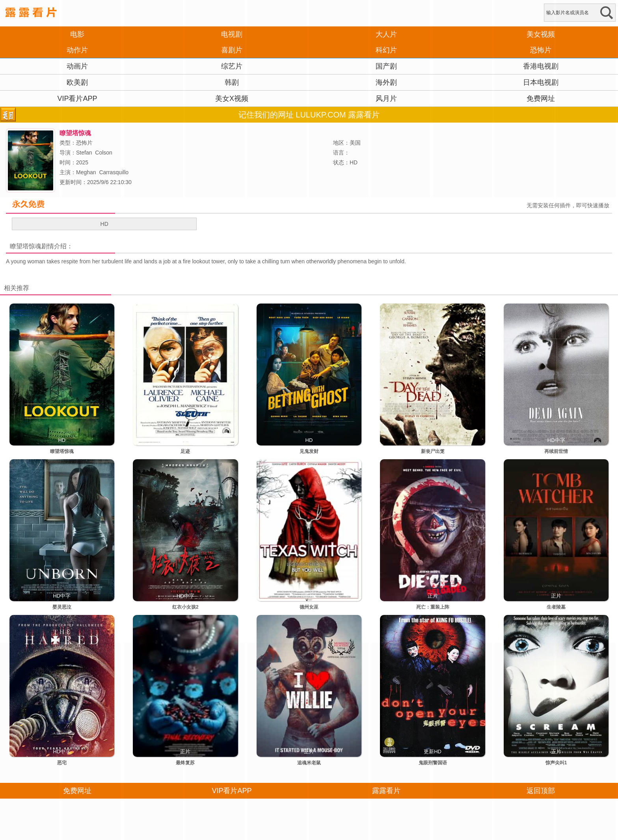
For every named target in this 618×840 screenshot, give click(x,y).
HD (104, 224)
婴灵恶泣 (62, 607)
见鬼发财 (309, 451)
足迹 (185, 451)
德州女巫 (309, 607)
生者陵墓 (556, 607)
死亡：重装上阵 (433, 607)
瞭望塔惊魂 (26, 246)
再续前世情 (556, 451)
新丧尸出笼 (433, 451)
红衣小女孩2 (185, 607)
